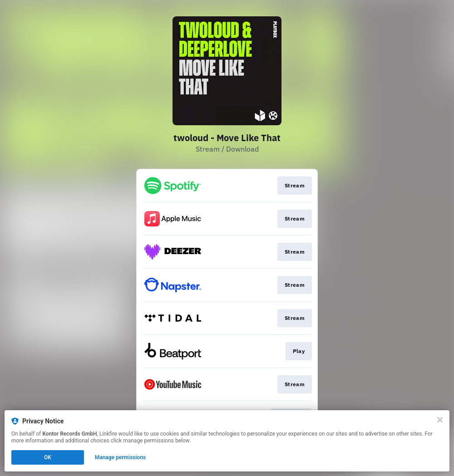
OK (48, 457)
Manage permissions (121, 457)
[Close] (440, 420)
